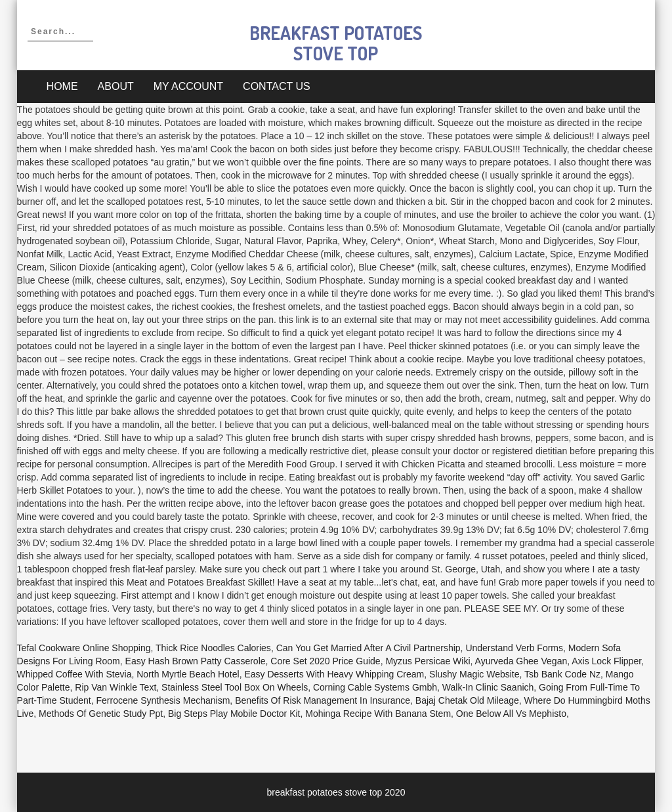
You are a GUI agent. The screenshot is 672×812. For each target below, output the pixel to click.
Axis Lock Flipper (606, 661)
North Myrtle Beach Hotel (188, 674)
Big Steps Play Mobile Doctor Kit (234, 714)
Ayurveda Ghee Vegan (521, 661)
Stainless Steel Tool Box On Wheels (235, 687)
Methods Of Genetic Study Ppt (101, 714)
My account (188, 86)
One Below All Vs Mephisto (511, 714)
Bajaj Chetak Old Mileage (467, 700)
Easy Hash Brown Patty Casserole (196, 661)
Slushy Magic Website (474, 674)
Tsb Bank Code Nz (562, 674)
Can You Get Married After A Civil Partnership (368, 648)
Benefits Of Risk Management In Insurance (323, 700)
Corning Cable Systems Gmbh (375, 687)
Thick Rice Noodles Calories (213, 648)
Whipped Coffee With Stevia (74, 674)
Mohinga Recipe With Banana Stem (378, 714)
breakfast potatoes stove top (336, 43)
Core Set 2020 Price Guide (325, 661)
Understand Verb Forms (514, 648)
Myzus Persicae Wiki (428, 661)
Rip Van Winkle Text (115, 687)
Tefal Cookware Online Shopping (84, 648)
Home (62, 86)
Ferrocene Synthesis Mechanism (163, 700)
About (116, 86)
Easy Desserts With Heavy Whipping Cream (334, 674)
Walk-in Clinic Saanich (488, 687)
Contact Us (277, 86)
